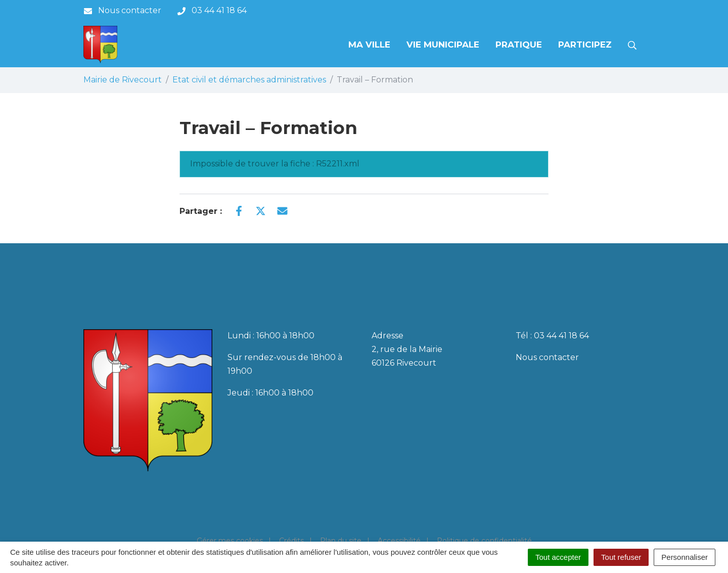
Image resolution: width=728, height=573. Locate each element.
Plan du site (341, 541)
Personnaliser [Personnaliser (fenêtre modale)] (685, 557)
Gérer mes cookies (230, 541)
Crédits (291, 541)
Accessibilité (399, 541)
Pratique (519, 45)
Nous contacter (547, 357)
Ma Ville (369, 45)
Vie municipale (443, 45)
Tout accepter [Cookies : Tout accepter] (558, 557)
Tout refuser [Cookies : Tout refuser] (621, 557)
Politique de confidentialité (484, 541)
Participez (585, 45)
